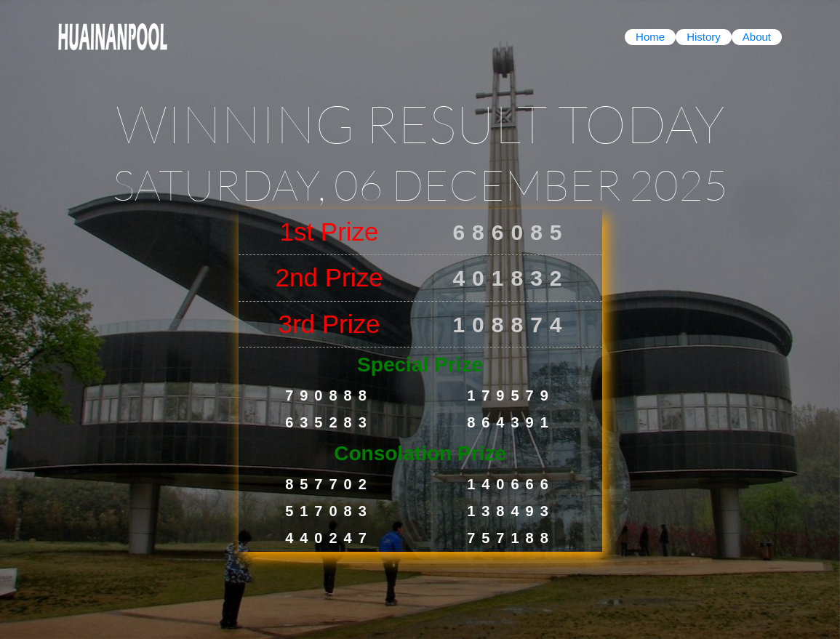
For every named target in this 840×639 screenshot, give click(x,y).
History (704, 37)
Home (650, 37)
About (757, 37)
